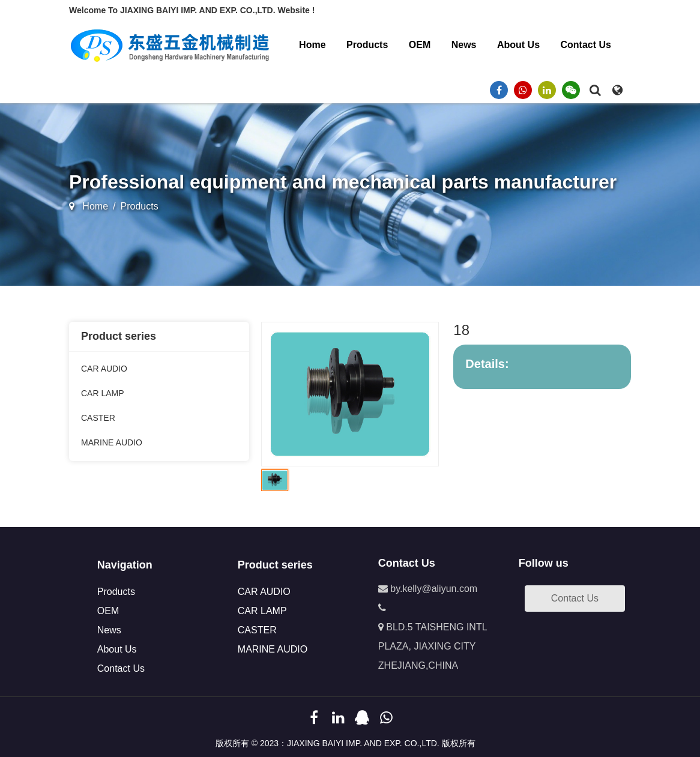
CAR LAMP (103, 393)
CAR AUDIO (104, 369)
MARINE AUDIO (112, 442)
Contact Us (586, 45)
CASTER (98, 418)
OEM (420, 45)
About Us (518, 45)
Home (312, 45)
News (464, 45)
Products (367, 45)
